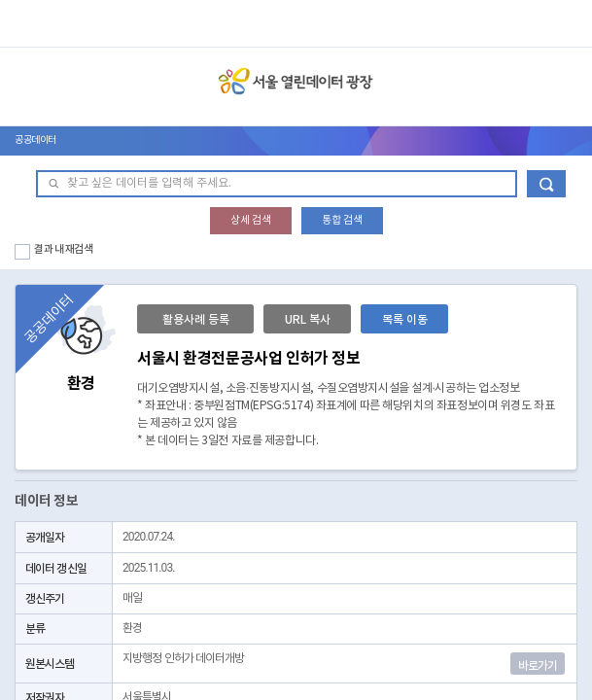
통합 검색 (342, 220)
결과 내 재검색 (64, 249)
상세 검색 (251, 220)
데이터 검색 (546, 184)
